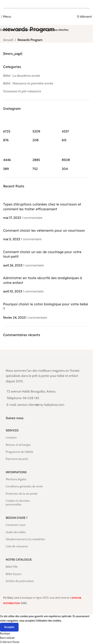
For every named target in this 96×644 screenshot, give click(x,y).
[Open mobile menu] (6, 17)
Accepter (9, 627)
